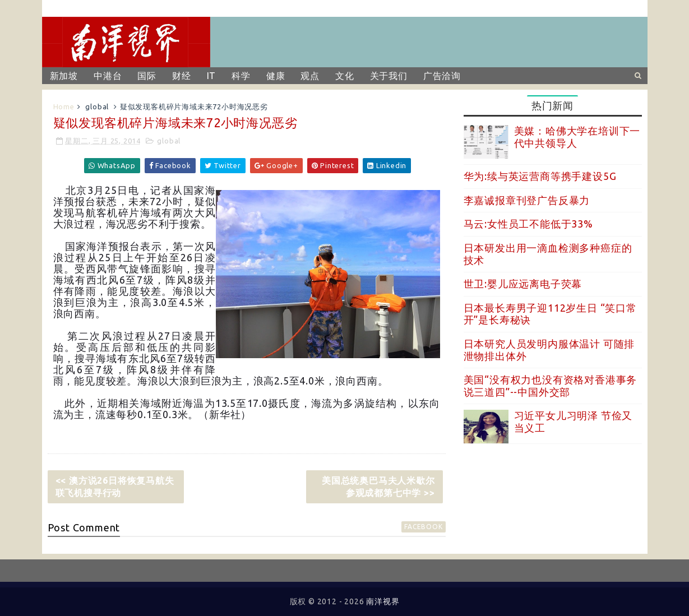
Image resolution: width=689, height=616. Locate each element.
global (97, 106)
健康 (276, 76)
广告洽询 (442, 76)
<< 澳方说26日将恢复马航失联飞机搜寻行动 (115, 487)
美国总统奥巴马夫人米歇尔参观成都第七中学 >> (378, 487)
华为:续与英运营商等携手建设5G (540, 176)
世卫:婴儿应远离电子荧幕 (523, 284)
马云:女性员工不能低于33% (528, 224)
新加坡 (64, 76)
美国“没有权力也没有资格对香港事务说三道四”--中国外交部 (551, 386)
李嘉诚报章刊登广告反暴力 (527, 200)
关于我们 (389, 76)
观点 (310, 76)
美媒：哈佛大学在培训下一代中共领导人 (577, 137)
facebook (423, 527)
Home (64, 106)
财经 (182, 76)
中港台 (108, 76)
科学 (241, 76)
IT (212, 76)
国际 (147, 76)
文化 (345, 76)
